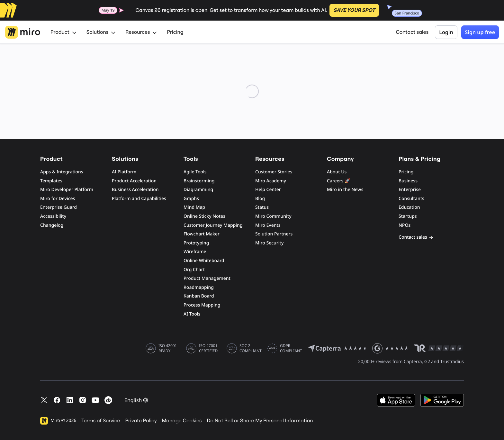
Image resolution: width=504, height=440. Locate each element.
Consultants (411, 199)
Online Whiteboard (204, 261)
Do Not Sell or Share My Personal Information (260, 421)
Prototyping (196, 243)
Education (409, 207)
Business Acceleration (135, 190)
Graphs (191, 199)
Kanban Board (199, 296)
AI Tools (192, 314)
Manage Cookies (182, 421)
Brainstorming (199, 181)
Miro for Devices (58, 199)
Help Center (268, 190)
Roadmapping (199, 287)
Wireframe (195, 252)
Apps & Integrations (62, 172)
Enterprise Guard (59, 207)
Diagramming (198, 190)
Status (262, 207)
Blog (260, 199)
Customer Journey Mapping (213, 225)
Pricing (175, 32)
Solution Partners (274, 234)
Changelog (52, 225)
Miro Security (269, 243)
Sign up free (480, 32)
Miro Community (273, 216)
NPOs (405, 225)
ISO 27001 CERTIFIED (208, 348)
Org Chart (194, 270)
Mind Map (194, 207)
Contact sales (412, 32)
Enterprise (410, 190)
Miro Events (268, 225)
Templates (51, 181)
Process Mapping (202, 305)
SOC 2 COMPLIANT (251, 348)
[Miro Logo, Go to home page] (23, 32)
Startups (408, 216)
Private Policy (141, 421)
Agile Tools (195, 172)
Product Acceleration (134, 181)
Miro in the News (345, 190)
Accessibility (53, 216)
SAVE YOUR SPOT (354, 10)
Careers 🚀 (338, 181)
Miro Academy (271, 181)
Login (446, 32)
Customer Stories (274, 172)
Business (408, 181)
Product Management (207, 278)
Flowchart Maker (202, 234)
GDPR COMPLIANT (291, 348)
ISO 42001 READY (168, 348)
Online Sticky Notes (204, 216)
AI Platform (124, 172)
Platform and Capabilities (139, 199)
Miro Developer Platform (67, 190)
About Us (337, 172)
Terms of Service (101, 421)
